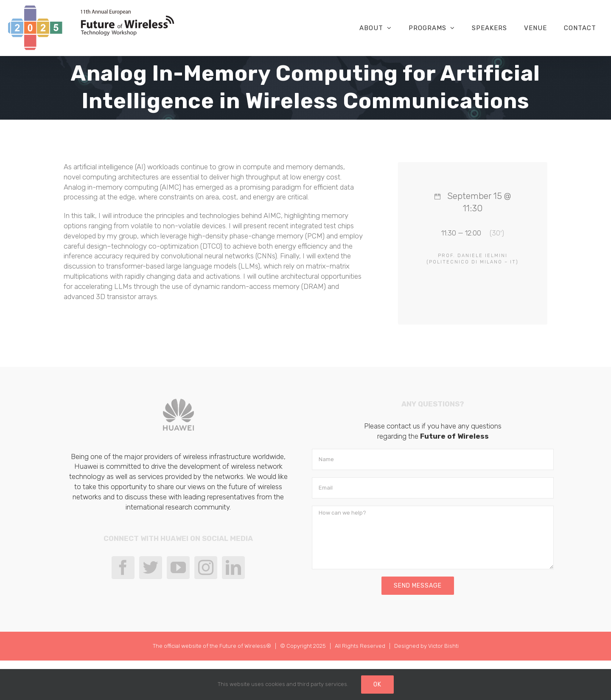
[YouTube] (178, 568)
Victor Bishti (443, 646)
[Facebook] (123, 568)
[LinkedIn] (233, 568)
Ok (377, 685)
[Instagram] (206, 568)
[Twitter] (151, 568)
